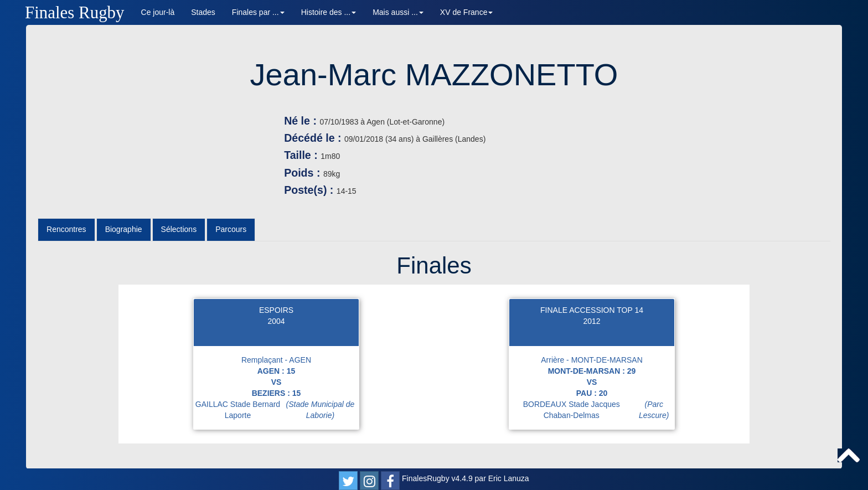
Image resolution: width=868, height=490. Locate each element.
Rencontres (66, 229)
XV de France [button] (467, 12)
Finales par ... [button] (258, 12)
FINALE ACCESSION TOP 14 (592, 310)
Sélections (179, 229)
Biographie (124, 229)
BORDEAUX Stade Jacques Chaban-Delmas (599, 410)
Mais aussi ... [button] (398, 12)
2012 (591, 321)
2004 (276, 321)
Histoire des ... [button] (329, 12)
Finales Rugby (75, 12)
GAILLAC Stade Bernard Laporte (277, 410)
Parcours (231, 229)
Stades (203, 12)
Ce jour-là (158, 12)
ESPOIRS (276, 310)
